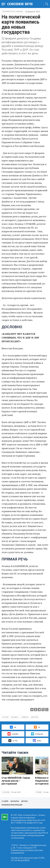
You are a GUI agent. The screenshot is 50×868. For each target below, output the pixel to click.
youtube (13, 734)
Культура (6, 792)
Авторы (24, 801)
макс (37, 741)
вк (13, 727)
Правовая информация (12, 805)
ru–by (13, 741)
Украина (25, 717)
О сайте (5, 801)
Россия (5, 717)
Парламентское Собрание (13, 12)
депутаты (35, 717)
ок (37, 727)
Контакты (15, 801)
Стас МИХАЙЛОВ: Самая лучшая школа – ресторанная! (16, 781)
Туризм (39, 792)
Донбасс (15, 717)
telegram (37, 734)
